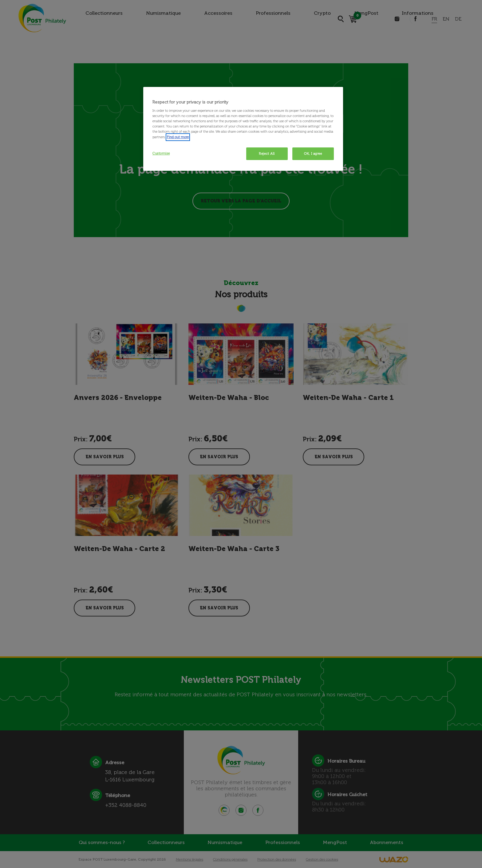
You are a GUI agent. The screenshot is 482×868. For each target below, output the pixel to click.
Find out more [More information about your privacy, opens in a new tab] (178, 137)
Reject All (267, 154)
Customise (161, 153)
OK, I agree (313, 154)
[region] (243, 129)
